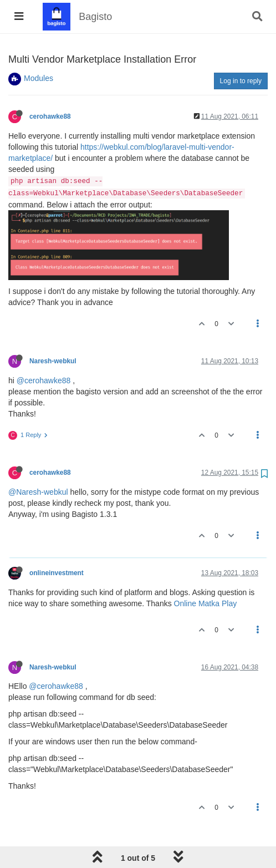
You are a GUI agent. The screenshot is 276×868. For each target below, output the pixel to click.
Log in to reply (241, 81)
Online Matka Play (206, 603)
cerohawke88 (50, 116)
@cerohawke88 (44, 380)
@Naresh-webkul (38, 492)
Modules (39, 78)
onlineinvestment (57, 573)
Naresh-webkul (53, 361)
